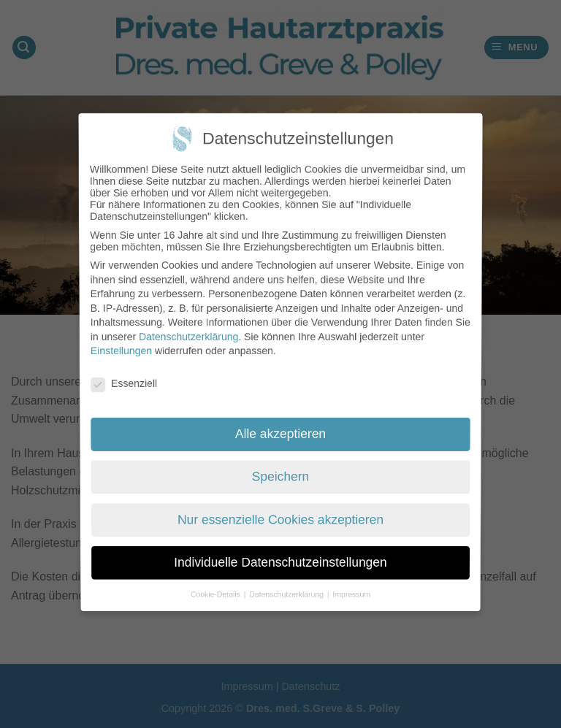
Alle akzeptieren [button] (280, 432)
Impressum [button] (347, 579)
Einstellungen (121, 351)
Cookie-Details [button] (220, 579)
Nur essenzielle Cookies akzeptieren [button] (280, 513)
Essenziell (125, 383)
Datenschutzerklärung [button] (287, 579)
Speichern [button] (280, 473)
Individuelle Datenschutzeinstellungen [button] (281, 551)
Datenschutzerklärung (188, 337)
